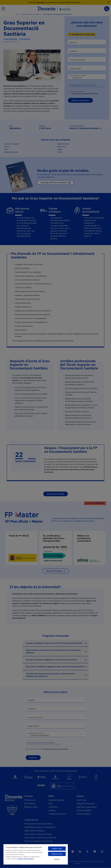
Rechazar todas (57, 854)
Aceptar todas (57, 849)
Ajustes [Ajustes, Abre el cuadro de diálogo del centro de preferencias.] (57, 859)
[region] (36, 854)
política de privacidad (26, 859)
